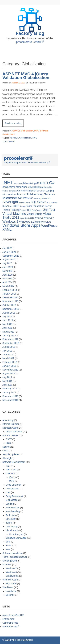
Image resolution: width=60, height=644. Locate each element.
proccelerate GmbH (28, 42)
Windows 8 (11, 572)
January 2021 (9, 252)
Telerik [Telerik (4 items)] (6, 210)
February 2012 (10, 362)
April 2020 (7, 275)
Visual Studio (12, 530)
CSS (8, 492)
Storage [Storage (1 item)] (22, 206)
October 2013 (9, 305)
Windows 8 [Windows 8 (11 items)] (10, 221)
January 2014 (9, 294)
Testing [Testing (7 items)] (15, 210)
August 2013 (9, 313)
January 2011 (9, 392)
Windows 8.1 (12, 576)
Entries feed (8, 619)
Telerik (9, 523)
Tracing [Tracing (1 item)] (39, 210)
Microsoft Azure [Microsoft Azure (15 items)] (15, 198)
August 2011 (9, 373)
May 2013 (7, 324)
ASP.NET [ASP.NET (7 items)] (42, 183)
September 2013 (11, 309)
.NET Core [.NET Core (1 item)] (18, 183)
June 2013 (8, 320)
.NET (8, 466)
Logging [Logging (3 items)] (50, 191)
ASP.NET (16, 131)
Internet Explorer (11, 424)
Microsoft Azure (10, 428)
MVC (37, 131)
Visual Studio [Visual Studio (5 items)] (35, 214)
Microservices (13, 508)
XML (8, 549)
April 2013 (7, 328)
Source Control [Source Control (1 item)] (24, 202)
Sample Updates (11, 454)
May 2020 (7, 271)
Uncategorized (10, 561)
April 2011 (7, 385)
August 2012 (9, 347)
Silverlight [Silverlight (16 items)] (10, 202)
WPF (8, 542)
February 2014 (10, 290)
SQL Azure (11, 584)
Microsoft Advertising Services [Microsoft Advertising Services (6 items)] (36, 194)
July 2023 (7, 248)
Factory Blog (30, 33)
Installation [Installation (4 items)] (30, 191)
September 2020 (11, 256)
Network (6, 447)
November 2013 (10, 301)
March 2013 (8, 332)
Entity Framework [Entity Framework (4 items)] (17, 187)
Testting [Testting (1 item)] (23, 210)
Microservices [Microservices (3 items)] (10, 195)
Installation (11, 591)
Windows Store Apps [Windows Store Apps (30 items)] (22, 225)
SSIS (8, 443)
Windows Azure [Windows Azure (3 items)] (43, 222)
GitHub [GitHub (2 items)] (20, 191)
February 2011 (10, 389)
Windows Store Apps (16, 538)
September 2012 (11, 343)
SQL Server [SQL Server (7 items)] (38, 202)
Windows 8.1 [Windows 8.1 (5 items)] (27, 222)
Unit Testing (12, 527)
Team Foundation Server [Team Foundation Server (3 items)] (39, 206)
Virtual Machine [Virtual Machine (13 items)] (14, 214)
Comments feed (10, 623)
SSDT (9, 439)
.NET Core (11, 470)
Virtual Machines (14, 432)
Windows (7, 565)
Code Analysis (16, 534)
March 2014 (8, 286)
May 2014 (7, 278)
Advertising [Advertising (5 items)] (29, 183)
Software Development (14, 462)
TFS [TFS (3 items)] (29, 210)
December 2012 (10, 339)
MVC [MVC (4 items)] (30, 198)
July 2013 (7, 316)
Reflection (11, 515)
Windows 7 (11, 568)
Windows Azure (10, 580)
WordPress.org (10, 627)
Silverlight (7, 458)
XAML (9, 546)
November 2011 (10, 370)
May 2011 (7, 381)
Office (5, 451)
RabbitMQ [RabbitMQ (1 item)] (38, 198)
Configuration (12, 489)
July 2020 (7, 263)
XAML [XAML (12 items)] (7, 229)
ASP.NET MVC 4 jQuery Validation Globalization (26, 76)
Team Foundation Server (15, 557)
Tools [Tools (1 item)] (34, 210)
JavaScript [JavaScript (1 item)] (41, 191)
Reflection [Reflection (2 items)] (47, 198)
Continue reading (14, 124)
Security (10, 595)
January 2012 (9, 366)
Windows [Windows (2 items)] (39, 218)
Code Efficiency (14, 485)
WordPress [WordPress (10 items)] (49, 226)
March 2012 (8, 358)
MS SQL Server (10, 435)
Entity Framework (14, 496)
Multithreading (13, 511)
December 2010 (10, 396)
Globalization (27, 131)
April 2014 (7, 282)
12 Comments (9, 141)
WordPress (8, 587)
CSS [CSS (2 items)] (5, 187)
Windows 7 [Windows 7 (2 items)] (49, 218)
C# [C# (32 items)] (52, 183)
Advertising (8, 420)
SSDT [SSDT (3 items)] (16, 206)
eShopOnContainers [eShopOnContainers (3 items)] (38, 187)
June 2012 (8, 354)
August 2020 (9, 259)
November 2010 (10, 400)
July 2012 (7, 351)
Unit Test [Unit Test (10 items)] (49, 210)
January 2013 (9, 335)
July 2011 (7, 377)
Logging (10, 504)
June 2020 (8, 267)
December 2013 (10, 297)
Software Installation (12, 553)
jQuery (12, 477)
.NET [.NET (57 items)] (8, 182)
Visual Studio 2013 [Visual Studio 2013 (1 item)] (27, 218)
